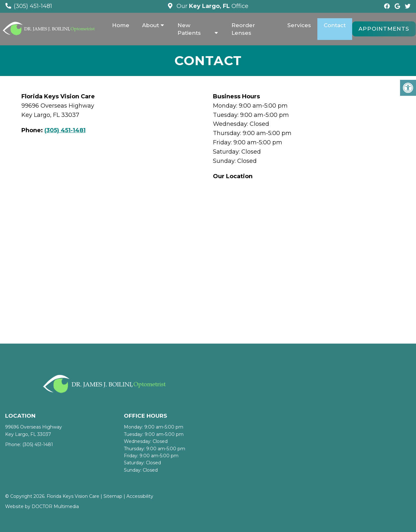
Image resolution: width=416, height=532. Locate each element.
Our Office (212, 6)
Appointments (384, 29)
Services (299, 25)
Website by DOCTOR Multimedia (42, 506)
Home (121, 25)
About (151, 25)
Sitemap (113, 496)
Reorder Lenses (243, 29)
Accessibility (140, 496)
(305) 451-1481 (33, 6)
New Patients (189, 29)
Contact (335, 25)
